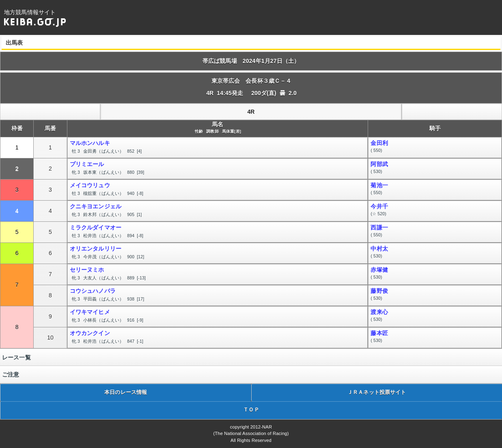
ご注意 (11, 374)
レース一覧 (16, 357)
